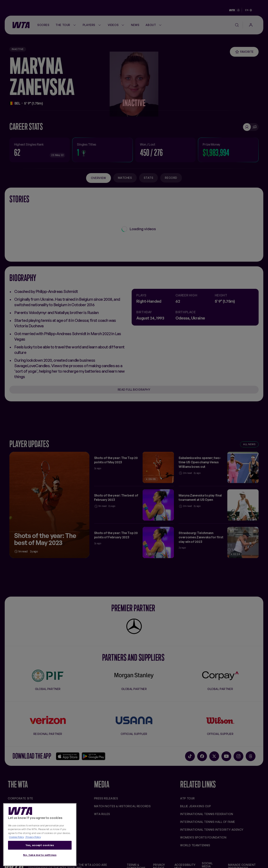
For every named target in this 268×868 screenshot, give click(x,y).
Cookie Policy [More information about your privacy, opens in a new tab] (17, 837)
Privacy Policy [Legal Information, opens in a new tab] (33, 837)
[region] (40, 835)
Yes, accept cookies (40, 845)
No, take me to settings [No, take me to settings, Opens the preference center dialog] (40, 855)
